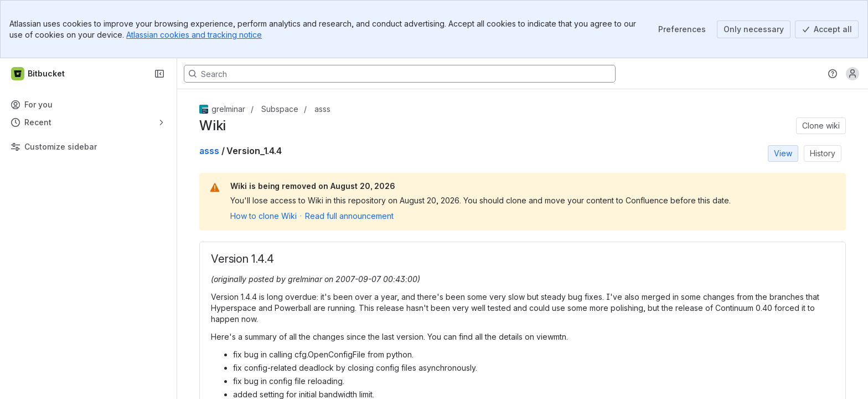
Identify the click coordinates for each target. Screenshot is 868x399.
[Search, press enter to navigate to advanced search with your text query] (400, 74)
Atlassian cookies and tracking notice (194, 35)
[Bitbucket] (38, 74)
